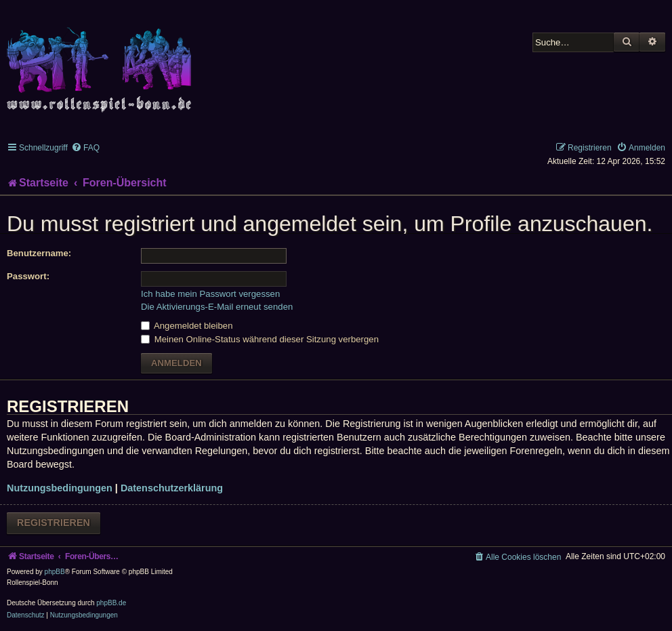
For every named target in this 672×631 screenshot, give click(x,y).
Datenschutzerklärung (172, 488)
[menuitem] (85, 148)
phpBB (55, 572)
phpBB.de (111, 603)
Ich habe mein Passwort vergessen (210, 294)
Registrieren (54, 523)
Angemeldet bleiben (187, 326)
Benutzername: (39, 253)
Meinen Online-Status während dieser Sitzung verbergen (260, 339)
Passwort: (28, 276)
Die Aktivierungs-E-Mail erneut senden (217, 307)
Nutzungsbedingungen (60, 488)
